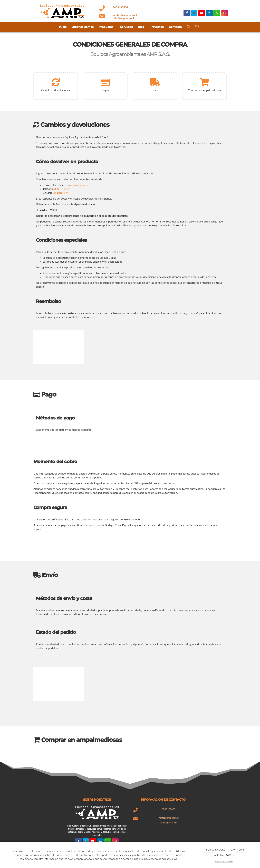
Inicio (63, 27)
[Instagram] (224, 13)
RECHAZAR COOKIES (216, 850)
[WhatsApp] (217, 13)
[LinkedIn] (209, 13)
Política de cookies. (224, 862)
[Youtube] (202, 13)
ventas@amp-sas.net (125, 15)
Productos (107, 27)
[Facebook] (187, 13)
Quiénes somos (83, 27)
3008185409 (120, 7)
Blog (141, 27)
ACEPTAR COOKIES (224, 855)
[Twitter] (194, 13)
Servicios (126, 27)
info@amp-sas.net (123, 18)
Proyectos (157, 27)
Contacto (175, 27)
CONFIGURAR (238, 850)
